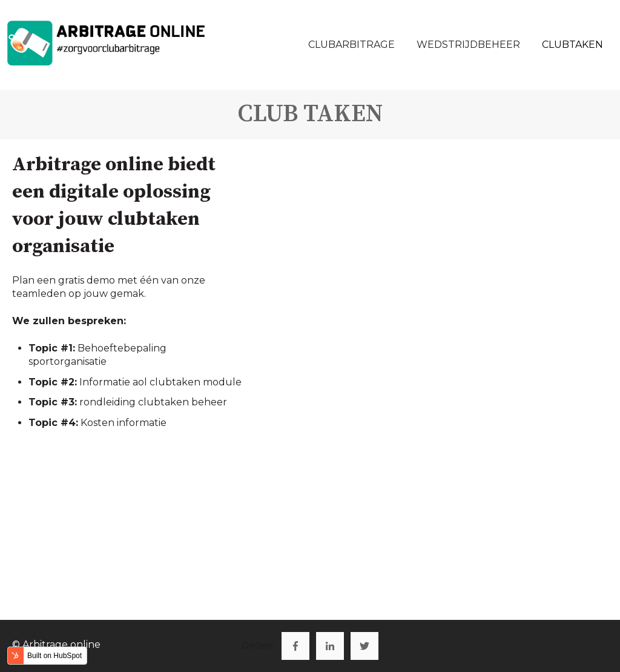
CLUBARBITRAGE (351, 45)
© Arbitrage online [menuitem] (56, 644)
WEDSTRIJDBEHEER (468, 45)
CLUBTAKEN (572, 45)
